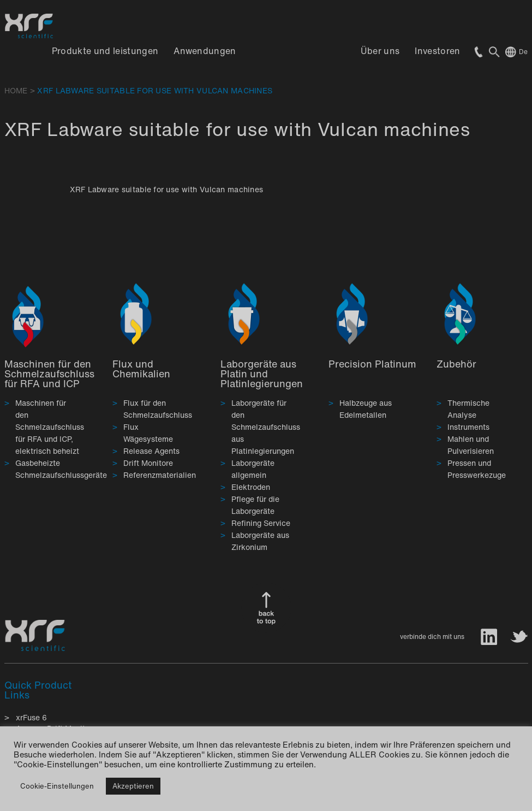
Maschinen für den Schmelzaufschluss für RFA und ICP (49, 374)
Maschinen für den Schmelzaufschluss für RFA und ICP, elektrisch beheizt (50, 427)
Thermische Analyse (468, 409)
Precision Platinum (372, 364)
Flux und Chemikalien (141, 369)
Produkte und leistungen (105, 51)
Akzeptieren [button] (133, 786)
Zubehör (456, 364)
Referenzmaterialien (160, 475)
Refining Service (261, 523)
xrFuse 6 (31, 717)
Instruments (468, 427)
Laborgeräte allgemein (253, 469)
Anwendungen (205, 51)
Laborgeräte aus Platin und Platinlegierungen (262, 374)
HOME (16, 90)
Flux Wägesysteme (148, 433)
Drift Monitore (148, 463)
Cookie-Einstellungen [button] (57, 786)
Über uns (380, 51)
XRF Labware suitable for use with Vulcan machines (167, 189)
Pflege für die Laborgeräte (255, 505)
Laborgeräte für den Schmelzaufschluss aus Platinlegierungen (266, 427)
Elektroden (251, 487)
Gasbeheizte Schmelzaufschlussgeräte (61, 469)
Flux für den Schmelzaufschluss (158, 409)
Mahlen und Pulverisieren (471, 445)
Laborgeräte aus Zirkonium (260, 541)
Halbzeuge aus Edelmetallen (366, 409)
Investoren (437, 51)
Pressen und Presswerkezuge (477, 469)
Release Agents (151, 451)
